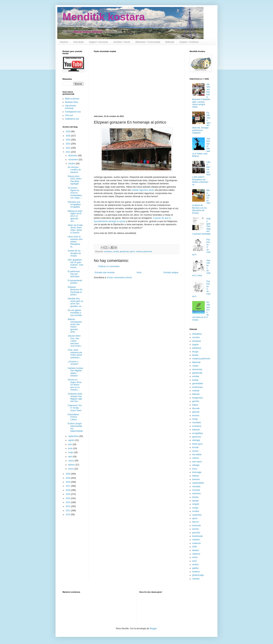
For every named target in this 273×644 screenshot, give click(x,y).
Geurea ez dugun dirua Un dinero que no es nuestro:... (75, 385)
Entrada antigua (171, 272)
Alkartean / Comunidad (148, 42)
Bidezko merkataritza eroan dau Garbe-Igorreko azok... (75, 326)
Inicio (139, 272)
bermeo (196, 416)
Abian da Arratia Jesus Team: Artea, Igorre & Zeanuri (75, 229)
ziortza (195, 451)
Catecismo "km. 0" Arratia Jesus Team (75, 408)
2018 (68, 482)
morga (195, 508)
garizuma (196, 437)
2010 (68, 515)
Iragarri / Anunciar (98, 42)
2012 (68, 506)
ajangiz (196, 501)
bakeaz (196, 476)
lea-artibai (197, 455)
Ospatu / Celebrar (189, 42)
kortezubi (196, 526)
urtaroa (196, 458)
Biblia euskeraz (72, 99)
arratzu (195, 564)
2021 (68, 152)
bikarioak (196, 362)
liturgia (195, 352)
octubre (72, 164)
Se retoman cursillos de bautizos (74, 170)
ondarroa (196, 543)
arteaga (196, 465)
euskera (196, 572)
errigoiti (196, 504)
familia (195, 355)
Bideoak (170, 42)
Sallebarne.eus (72, 119)
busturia (196, 479)
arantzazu (108, 251)
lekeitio (195, 550)
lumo (194, 561)
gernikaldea (198, 384)
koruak (195, 447)
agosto (72, 440)
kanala (195, 497)
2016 (68, 490)
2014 (68, 498)
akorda (195, 529)
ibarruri (195, 522)
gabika (195, 568)
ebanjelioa (197, 334)
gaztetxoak (124, 251)
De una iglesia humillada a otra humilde (75, 313)
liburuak (196, 408)
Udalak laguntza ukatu (143, 190)
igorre (132, 251)
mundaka (196, 422)
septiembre (74, 436)
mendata (196, 487)
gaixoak (196, 412)
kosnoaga (197, 472)
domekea (196, 341)
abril (71, 457)
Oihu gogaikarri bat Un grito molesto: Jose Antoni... (75, 264)
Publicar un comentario (109, 266)
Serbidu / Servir (122, 42)
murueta (196, 490)
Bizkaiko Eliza (72, 102)
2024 (68, 140)
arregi (195, 419)
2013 (68, 502)
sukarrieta (197, 515)
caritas (195, 366)
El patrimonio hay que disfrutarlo (74, 274)
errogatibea (198, 433)
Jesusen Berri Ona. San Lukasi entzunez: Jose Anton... (75, 341)
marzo (71, 461)
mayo (71, 452)
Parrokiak (78, 42)
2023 (68, 144)
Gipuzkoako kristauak (71, 107)
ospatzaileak (198, 483)
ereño (195, 557)
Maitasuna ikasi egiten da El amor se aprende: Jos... (75, 216)
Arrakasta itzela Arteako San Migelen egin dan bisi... (75, 398)
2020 (68, 474)
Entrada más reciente (105, 272)
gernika (196, 401)
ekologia (196, 440)
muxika (196, 511)
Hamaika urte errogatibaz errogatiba (74, 205)
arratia (116, 251)
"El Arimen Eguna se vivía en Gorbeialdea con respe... (75, 193)
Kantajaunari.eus (73, 112)
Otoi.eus (69, 115)
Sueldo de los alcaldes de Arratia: (74, 253)
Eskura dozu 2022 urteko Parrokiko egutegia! (75, 180)
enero (71, 469)
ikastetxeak (197, 536)
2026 (68, 132)
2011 (68, 511)
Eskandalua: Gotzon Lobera (73, 417)
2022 (68, 148)
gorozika (196, 533)
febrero (72, 465)
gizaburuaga (198, 575)
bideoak (196, 394)
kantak (195, 380)
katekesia (197, 348)
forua (195, 469)
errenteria (197, 426)
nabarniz (196, 554)
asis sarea (197, 462)
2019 (68, 478)
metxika (196, 579)
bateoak (196, 430)
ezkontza (196, 493)
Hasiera (64, 42)
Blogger (153, 629)
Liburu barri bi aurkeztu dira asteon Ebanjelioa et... (75, 242)
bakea (195, 405)
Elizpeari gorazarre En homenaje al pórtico (75, 291)
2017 (68, 486)
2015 (68, 494)
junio (71, 448)
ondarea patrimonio (144, 251)
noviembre (73, 160)
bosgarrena (198, 398)
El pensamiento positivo (75, 282)
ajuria (195, 518)
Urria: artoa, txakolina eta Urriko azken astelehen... (75, 354)
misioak (196, 391)
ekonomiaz (197, 369)
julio (70, 444)
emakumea (197, 387)
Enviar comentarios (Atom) (119, 278)
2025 (68, 136)
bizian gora (197, 444)
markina (196, 540)
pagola (195, 345)
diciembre (73, 156)
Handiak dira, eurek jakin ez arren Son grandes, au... (75, 302)
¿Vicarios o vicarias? (73, 363)
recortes (196, 337)
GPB (194, 547)
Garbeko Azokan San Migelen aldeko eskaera (75, 372)
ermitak (196, 376)
